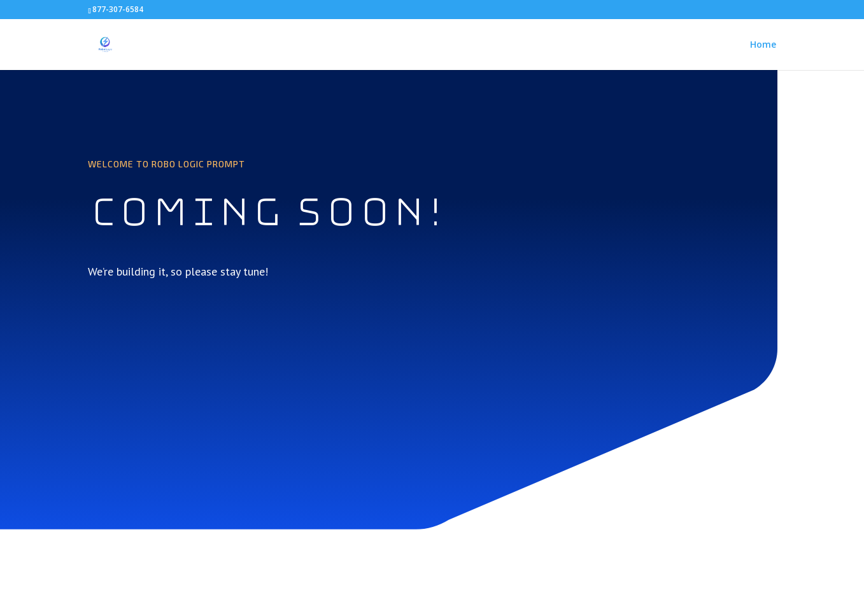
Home (763, 45)
